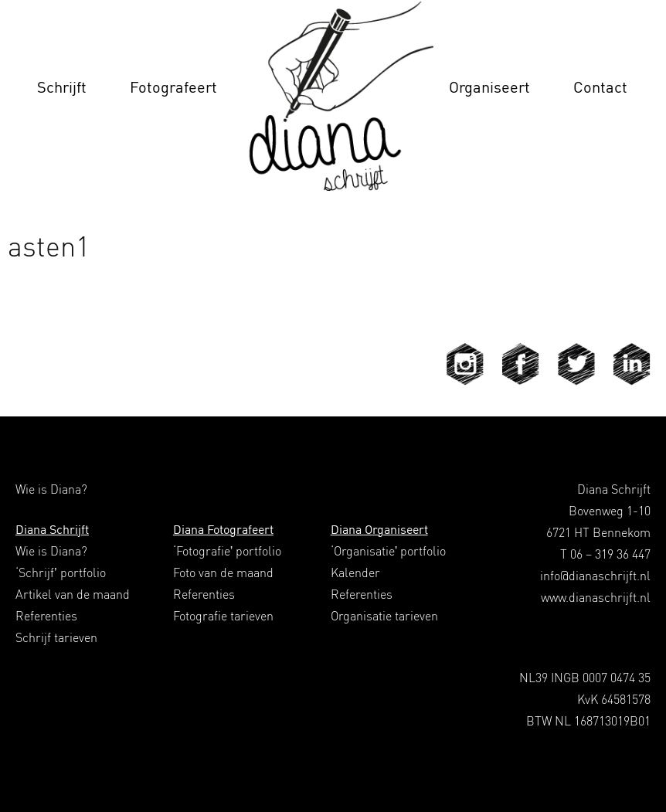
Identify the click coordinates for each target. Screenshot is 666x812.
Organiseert (489, 87)
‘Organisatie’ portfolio (389, 551)
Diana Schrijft (52, 529)
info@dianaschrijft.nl (595, 576)
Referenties (46, 616)
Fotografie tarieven (223, 616)
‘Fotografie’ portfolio (228, 551)
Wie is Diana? (51, 551)
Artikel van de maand (73, 594)
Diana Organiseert (379, 529)
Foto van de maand (223, 572)
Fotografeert (173, 87)
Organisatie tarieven (384, 616)
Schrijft (62, 87)
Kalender (355, 572)
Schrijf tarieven (56, 637)
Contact (600, 87)
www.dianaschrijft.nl (596, 597)
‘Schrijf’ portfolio (61, 572)
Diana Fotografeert (223, 529)
